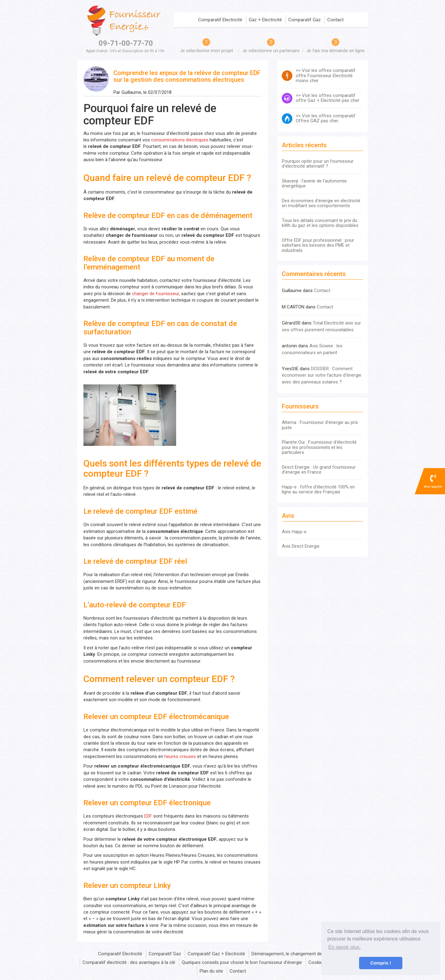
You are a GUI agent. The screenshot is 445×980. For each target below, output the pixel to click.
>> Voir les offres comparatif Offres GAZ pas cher (326, 119)
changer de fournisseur (155, 294)
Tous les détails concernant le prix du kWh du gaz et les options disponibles (320, 223)
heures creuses (180, 756)
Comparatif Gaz (305, 20)
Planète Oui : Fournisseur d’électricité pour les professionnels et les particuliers (319, 447)
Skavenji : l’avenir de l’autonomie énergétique (314, 184)
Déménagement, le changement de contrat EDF (299, 954)
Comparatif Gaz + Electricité (216, 954)
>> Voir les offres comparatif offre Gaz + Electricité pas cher (328, 98)
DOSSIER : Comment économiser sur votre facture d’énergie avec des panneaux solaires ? (322, 375)
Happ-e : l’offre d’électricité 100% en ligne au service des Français (318, 490)
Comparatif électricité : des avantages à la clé (129, 962)
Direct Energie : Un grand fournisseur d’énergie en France (319, 470)
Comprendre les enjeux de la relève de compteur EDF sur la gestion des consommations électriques (187, 76)
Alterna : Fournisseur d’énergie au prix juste (320, 425)
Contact (335, 20)
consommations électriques (180, 140)
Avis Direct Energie (301, 546)
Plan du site (211, 971)
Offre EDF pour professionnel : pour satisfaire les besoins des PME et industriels (318, 245)
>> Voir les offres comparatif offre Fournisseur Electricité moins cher (326, 76)
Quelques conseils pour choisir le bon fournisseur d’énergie (242, 962)
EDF (148, 816)
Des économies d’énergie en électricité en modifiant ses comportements (321, 203)
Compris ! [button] (381, 963)
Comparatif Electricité (220, 20)
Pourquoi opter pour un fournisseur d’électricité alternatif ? (318, 164)
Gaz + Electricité (265, 20)
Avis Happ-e (294, 532)
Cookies (317, 962)
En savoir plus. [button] (344, 947)
